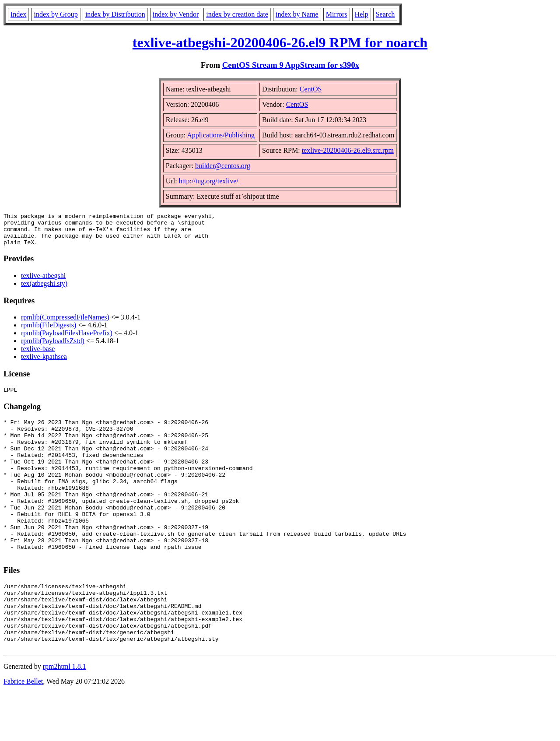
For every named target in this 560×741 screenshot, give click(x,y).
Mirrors (337, 14)
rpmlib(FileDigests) (49, 332)
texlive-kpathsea (44, 363)
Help (362, 14)
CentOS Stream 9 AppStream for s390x (291, 65)
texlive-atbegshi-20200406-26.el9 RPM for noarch (280, 42)
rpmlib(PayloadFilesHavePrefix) (67, 339)
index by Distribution (115, 14)
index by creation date (237, 14)
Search (385, 14)
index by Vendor (176, 14)
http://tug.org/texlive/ (209, 181)
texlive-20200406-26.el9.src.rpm (348, 150)
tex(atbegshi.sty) (44, 290)
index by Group (56, 14)
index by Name (297, 14)
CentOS (311, 89)
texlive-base (38, 355)
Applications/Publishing (221, 135)
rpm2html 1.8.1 (65, 715)
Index (18, 14)
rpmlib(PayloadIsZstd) (53, 347)
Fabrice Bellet (23, 730)
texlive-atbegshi (43, 282)
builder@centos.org (223, 166)
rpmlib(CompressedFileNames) (65, 324)
